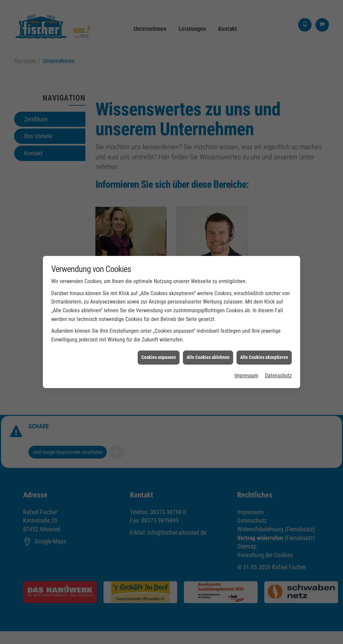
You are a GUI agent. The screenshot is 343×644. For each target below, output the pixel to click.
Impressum (246, 367)
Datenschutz (278, 367)
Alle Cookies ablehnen (208, 350)
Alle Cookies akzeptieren (264, 350)
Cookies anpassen (159, 350)
